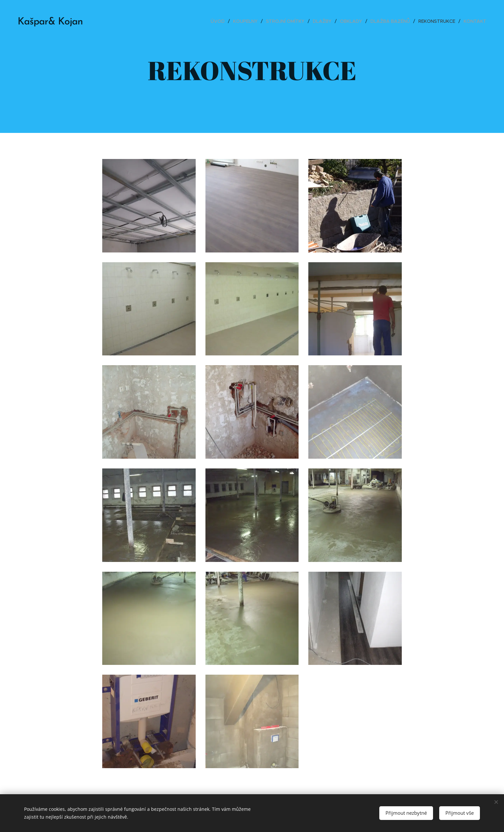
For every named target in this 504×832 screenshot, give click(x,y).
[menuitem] (219, 21)
